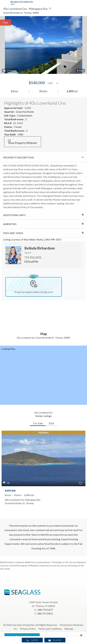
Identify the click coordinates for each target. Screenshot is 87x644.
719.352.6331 (33, 257)
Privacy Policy (28, 629)
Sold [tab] (51, 423)
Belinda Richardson (22, 2)
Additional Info (14, 215)
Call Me (32, 640)
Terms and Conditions (50, 629)
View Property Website (23, 142)
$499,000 (10, 491)
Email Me (55, 640)
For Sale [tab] (38, 423)
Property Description (18, 157)
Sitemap (69, 629)
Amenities (10, 224)
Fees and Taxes (13, 233)
